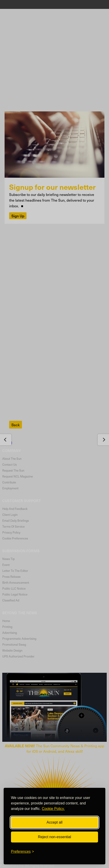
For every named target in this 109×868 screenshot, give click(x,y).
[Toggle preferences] (23, 852)
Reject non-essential (54, 837)
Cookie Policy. (53, 809)
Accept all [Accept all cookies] (54, 822)
